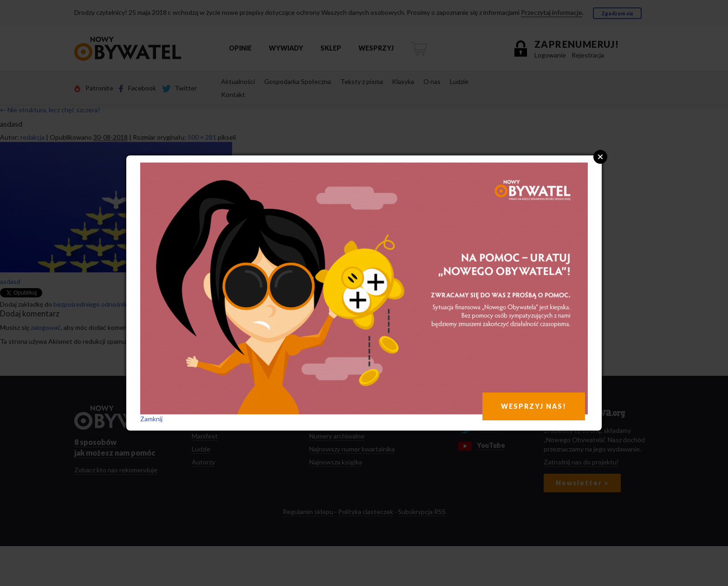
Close (600, 157)
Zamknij (151, 419)
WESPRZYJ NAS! (534, 406)
